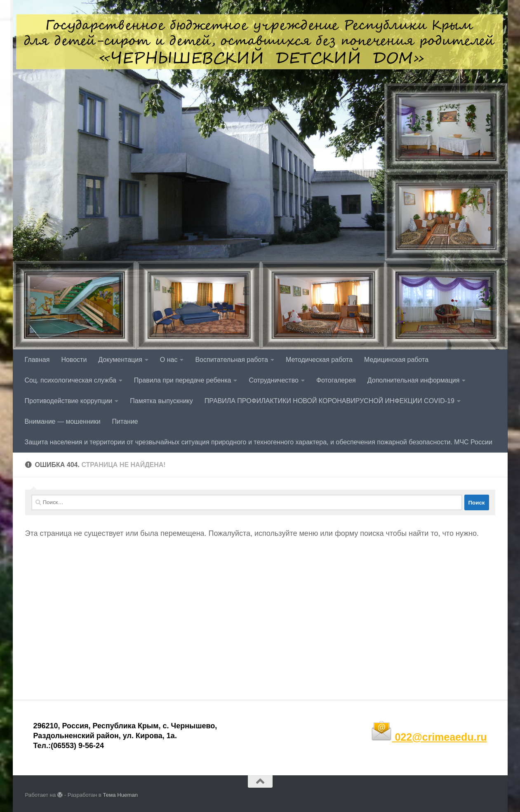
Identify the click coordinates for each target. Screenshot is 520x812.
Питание (125, 421)
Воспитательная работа (231, 360)
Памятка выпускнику (161, 401)
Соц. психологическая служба (71, 380)
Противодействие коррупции (69, 401)
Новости (74, 360)
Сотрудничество (274, 380)
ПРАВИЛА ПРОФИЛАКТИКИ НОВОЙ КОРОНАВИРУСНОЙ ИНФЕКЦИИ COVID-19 (329, 401)
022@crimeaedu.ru (429, 737)
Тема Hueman (121, 795)
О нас (169, 360)
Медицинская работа (396, 360)
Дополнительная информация (414, 380)
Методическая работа (319, 360)
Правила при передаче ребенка (183, 380)
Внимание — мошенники (63, 421)
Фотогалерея (336, 380)
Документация (120, 360)
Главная (37, 360)
